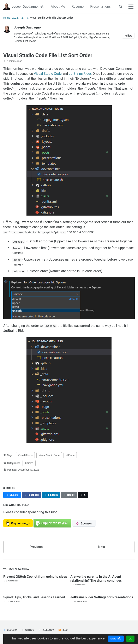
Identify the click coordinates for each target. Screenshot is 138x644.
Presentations (100, 7)
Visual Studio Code (48, 74)
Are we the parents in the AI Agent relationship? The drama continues (96, 579)
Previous (36, 547)
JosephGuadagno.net (28, 7)
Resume (78, 7)
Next (102, 547)
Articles (29, 463)
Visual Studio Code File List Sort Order (48, 55)
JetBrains (76, 74)
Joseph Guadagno (27, 27)
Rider (87, 74)
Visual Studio (25, 455)
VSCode (70, 455)
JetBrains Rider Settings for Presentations (102, 597)
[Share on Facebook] (31, 495)
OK (130, 639)
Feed (63, 630)
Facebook (46, 630)
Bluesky (10, 630)
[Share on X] (83, 495)
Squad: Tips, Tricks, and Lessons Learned (34, 597)
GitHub (28, 630)
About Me (58, 7)
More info (116, 639)
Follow (128, 36)
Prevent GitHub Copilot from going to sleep (35, 577)
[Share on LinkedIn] (51, 495)
